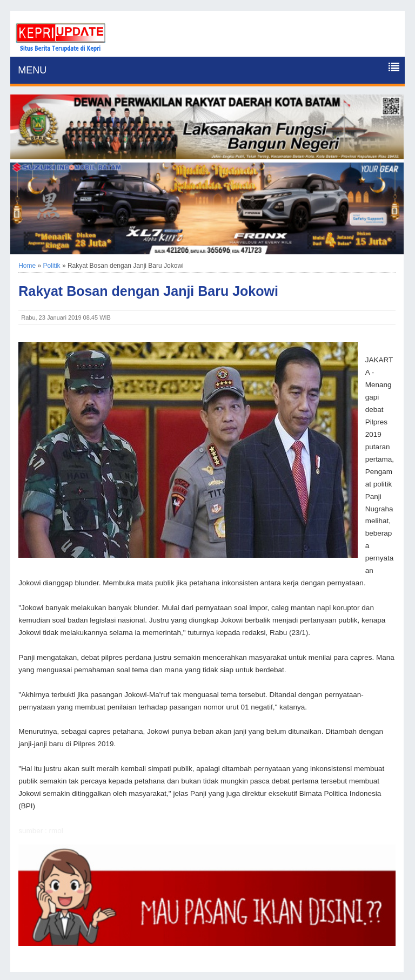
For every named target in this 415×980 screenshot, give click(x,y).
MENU (32, 70)
